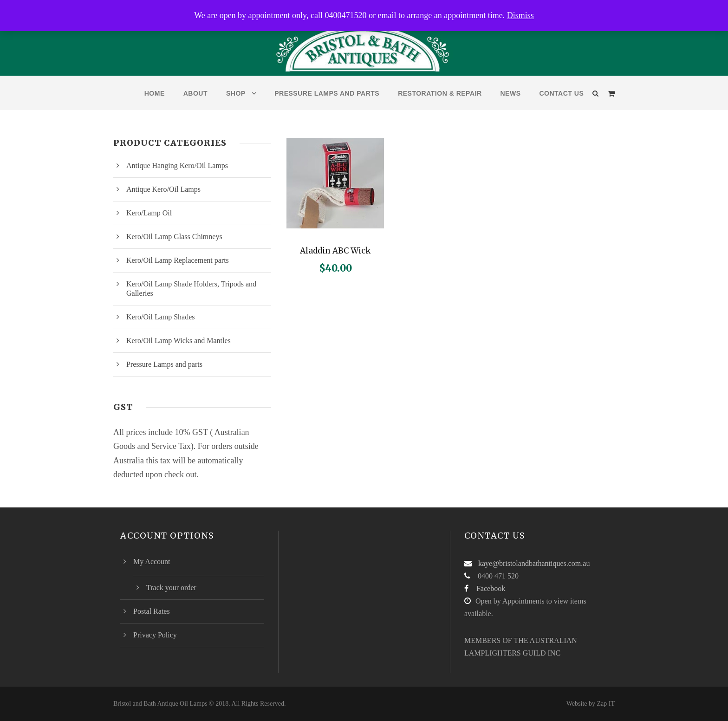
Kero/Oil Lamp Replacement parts (178, 260)
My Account (152, 562)
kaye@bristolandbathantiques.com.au (534, 563)
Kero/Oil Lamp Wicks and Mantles (179, 341)
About (195, 93)
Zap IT (606, 704)
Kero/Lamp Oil (149, 213)
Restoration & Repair (440, 93)
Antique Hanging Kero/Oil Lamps (177, 166)
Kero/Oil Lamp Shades (161, 317)
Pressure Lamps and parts (327, 93)
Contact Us (562, 93)
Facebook (491, 588)
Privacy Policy (155, 635)
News (511, 93)
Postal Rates (152, 611)
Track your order (171, 588)
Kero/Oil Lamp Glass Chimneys (174, 237)
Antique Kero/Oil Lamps (163, 189)
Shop (236, 93)
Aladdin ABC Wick (335, 251)
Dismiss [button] (520, 15)
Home (155, 93)
